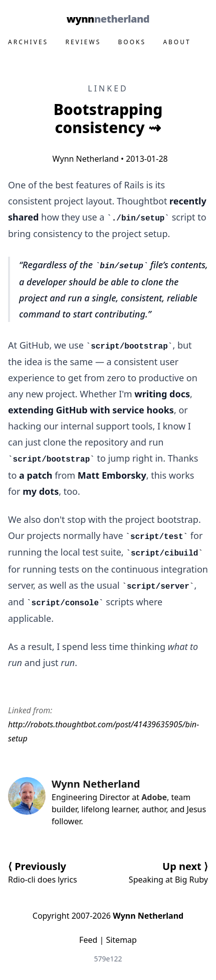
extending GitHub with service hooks (91, 410)
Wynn (108, 19)
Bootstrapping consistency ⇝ (108, 118)
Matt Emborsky (112, 475)
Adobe (154, 797)
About (177, 42)
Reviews (83, 42)
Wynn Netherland (83, 159)
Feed (88, 940)
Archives (28, 42)
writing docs (162, 394)
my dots (41, 491)
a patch (36, 475)
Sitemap (121, 940)
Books (132, 42)
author (154, 809)
